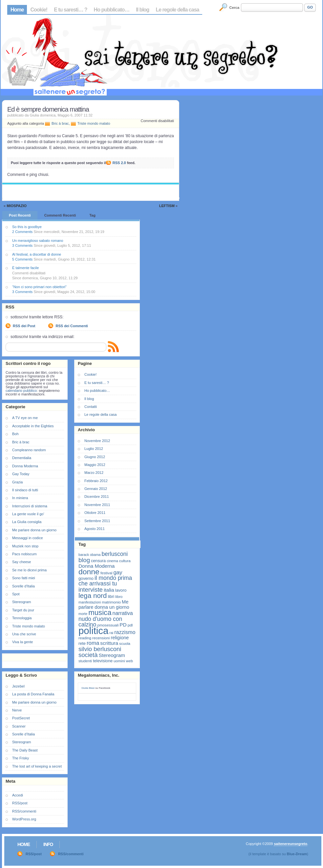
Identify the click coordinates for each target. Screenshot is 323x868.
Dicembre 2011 (97, 497)
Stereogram (22, 602)
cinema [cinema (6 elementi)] (112, 561)
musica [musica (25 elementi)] (100, 613)
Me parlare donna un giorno (34, 530)
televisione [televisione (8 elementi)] (103, 661)
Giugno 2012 (95, 457)
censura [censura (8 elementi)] (98, 561)
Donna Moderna (25, 466)
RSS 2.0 (119, 163)
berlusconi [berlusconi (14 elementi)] (115, 554)
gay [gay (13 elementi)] (118, 572)
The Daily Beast (25, 750)
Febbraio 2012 (96, 481)
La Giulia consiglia (27, 522)
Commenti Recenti (60, 215)
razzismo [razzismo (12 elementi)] (125, 632)
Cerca (235, 8)
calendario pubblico (21, 391)
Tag (92, 215)
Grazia (17, 482)
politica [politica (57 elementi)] (93, 631)
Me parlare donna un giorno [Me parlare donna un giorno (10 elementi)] (104, 604)
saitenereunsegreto (290, 844)
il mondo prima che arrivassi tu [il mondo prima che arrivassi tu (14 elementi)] (105, 581)
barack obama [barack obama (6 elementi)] (90, 555)
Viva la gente (22, 642)
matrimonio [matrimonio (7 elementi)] (111, 602)
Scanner (19, 726)
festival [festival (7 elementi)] (106, 573)
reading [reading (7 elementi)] (85, 638)
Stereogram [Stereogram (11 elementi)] (112, 655)
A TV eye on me (25, 418)
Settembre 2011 (97, 521)
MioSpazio (17, 206)
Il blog (142, 10)
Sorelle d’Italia (23, 734)
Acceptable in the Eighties (33, 426)
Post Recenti (20, 215)
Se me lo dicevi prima (29, 570)
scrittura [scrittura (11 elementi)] (109, 643)
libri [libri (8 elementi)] (111, 596)
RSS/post (20, 803)
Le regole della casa (177, 10)
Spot (16, 594)
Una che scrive (24, 634)
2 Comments (22, 232)
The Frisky (21, 758)
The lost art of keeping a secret (37, 766)
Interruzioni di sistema (30, 506)
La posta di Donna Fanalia (33, 694)
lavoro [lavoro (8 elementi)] (121, 590)
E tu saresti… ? (70, 10)
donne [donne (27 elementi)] (89, 572)
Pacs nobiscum (24, 554)
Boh (15, 434)
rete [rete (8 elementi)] (82, 643)
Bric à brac (60, 123)
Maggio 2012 (95, 465)
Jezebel (18, 686)
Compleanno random (29, 450)
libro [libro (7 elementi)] (119, 596)
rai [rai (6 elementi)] (111, 633)
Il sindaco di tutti (25, 490)
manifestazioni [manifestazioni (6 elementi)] (90, 602)
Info (48, 844)
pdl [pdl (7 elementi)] (130, 625)
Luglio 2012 (94, 449)
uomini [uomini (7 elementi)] (119, 661)
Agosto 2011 (95, 529)
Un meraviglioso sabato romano (38, 241)
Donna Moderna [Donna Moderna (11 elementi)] (97, 566)
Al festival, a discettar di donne (37, 254)
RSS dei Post (24, 326)
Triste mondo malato (94, 123)
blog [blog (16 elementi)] (84, 560)
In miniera (20, 498)
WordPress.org (24, 819)
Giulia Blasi (88, 688)
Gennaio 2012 (96, 489)
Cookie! (39, 10)
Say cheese (22, 562)
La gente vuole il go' (28, 514)
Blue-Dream (297, 854)
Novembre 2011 (97, 505)
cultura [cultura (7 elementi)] (125, 561)
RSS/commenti (24, 811)
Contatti (91, 407)
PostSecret (21, 718)
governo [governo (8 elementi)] (86, 578)
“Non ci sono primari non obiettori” (39, 287)
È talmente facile (25, 268)
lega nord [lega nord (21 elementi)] (93, 595)
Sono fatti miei (24, 578)
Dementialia (22, 458)
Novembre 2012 (97, 441)
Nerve (17, 710)
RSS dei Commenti (72, 326)
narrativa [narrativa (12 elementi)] (123, 613)
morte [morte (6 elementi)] (83, 614)
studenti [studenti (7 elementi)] (85, 661)
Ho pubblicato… (112, 10)
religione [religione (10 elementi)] (120, 638)
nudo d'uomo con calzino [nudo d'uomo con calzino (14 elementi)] (100, 622)
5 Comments (22, 259)
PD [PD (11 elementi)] (123, 625)
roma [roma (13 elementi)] (93, 643)
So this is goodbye (27, 227)
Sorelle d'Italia (23, 586)
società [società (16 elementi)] (88, 655)
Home (17, 10)
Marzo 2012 (94, 473)
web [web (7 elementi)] (129, 661)
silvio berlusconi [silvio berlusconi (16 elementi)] (100, 649)
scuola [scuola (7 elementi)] (125, 643)
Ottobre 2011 (95, 513)
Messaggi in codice (28, 538)
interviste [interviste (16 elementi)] (91, 590)
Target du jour (23, 610)
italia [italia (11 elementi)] (109, 590)
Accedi (18, 795)
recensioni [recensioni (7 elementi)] (101, 638)
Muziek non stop (25, 546)
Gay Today (21, 474)
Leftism (167, 206)
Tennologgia (22, 618)
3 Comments (22, 245)
